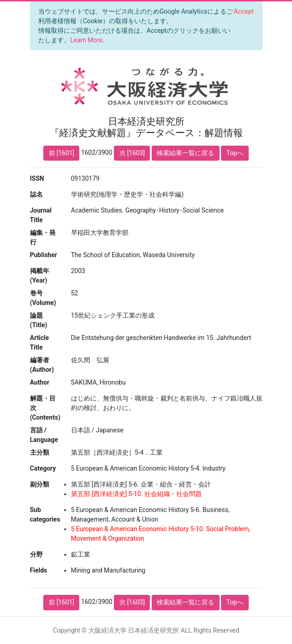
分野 (36, 554)
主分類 (40, 452)
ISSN (37, 178)
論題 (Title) (39, 320)
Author (40, 382)
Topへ (235, 153)
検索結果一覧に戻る (185, 153)
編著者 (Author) (42, 365)
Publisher (44, 255)
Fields (39, 570)
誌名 (36, 194)
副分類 (40, 484)
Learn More (86, 40)
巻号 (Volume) (43, 298)
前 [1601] (61, 153)
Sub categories (45, 515)
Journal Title (41, 215)
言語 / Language (44, 435)
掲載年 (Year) (40, 276)
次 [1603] (132, 153)
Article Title (40, 342)
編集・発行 (43, 237)
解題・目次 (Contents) (45, 408)
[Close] (243, 11)
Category (43, 468)
